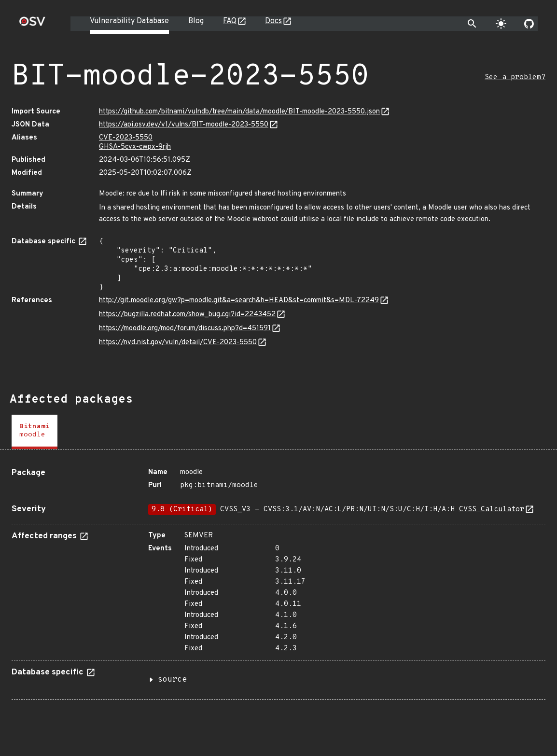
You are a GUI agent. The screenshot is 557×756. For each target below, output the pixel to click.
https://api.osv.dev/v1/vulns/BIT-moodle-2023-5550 (184, 125)
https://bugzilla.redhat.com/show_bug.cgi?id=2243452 (187, 315)
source (172, 680)
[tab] (35, 432)
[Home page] (32, 24)
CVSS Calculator (492, 510)
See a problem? (515, 77)
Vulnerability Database (129, 21)
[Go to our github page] (529, 24)
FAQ (230, 21)
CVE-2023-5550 (126, 138)
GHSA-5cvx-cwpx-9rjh (135, 147)
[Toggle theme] (501, 24)
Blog (196, 21)
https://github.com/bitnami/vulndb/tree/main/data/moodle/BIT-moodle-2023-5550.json (239, 112)
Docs (273, 21)
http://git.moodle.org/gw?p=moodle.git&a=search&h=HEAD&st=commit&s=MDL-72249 (239, 301)
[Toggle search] (472, 24)
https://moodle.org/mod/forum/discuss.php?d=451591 (185, 329)
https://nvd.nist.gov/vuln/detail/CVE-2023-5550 (178, 343)
